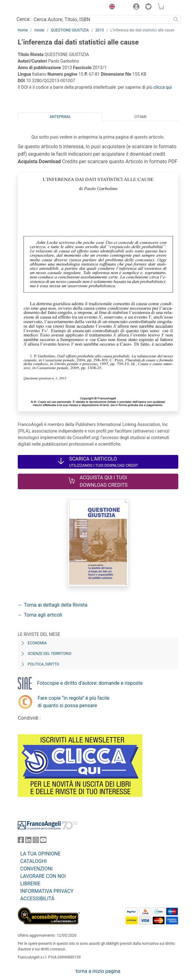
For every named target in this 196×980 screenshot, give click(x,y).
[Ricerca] (176, 19)
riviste (39, 30)
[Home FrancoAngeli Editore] (39, 7)
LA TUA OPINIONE (40, 854)
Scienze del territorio (50, 654)
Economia (37, 643)
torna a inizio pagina (98, 971)
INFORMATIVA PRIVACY (47, 891)
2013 (100, 30)
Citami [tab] (140, 117)
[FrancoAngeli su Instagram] (36, 841)
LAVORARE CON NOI (43, 876)
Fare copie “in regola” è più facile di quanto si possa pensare (74, 702)
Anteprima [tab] (60, 117)
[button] (110, 7)
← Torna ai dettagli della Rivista (53, 605)
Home (23, 30)
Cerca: (23, 19)
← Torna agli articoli (40, 615)
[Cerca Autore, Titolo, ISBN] (101, 19)
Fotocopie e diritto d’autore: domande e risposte (90, 683)
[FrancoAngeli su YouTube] (43, 841)
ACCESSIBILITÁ (37, 899)
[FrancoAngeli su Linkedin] (28, 841)
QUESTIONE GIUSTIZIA (70, 30)
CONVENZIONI (36, 869)
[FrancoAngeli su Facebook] (21, 841)
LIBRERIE (30, 884)
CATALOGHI (33, 861)
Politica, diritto (43, 664)
